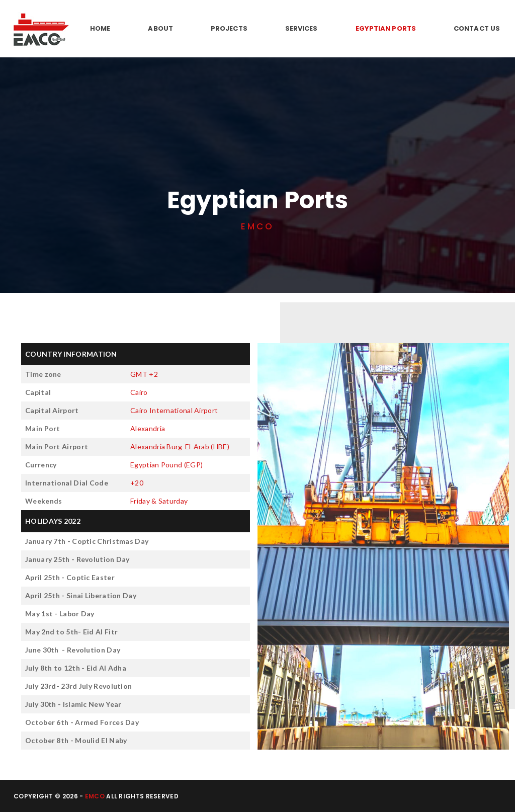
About (160, 28)
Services (302, 28)
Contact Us (477, 28)
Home (100, 28)
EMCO (95, 796)
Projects (229, 28)
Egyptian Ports (386, 28)
